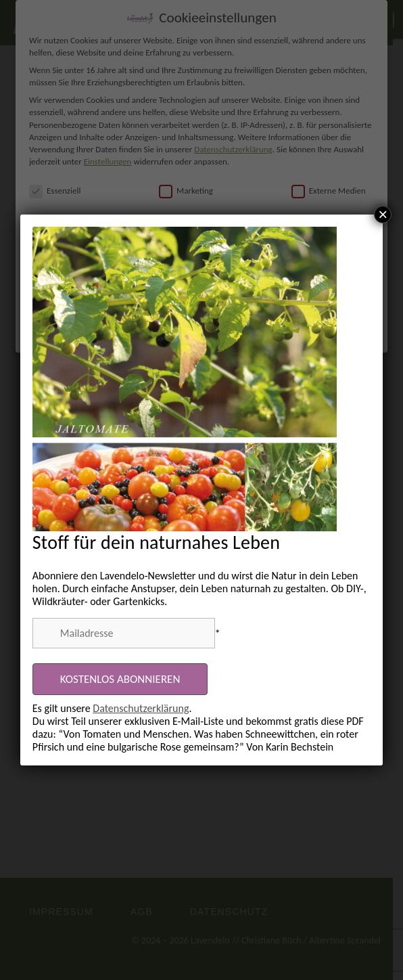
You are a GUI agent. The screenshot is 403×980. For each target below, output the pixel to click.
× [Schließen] (383, 215)
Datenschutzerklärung (141, 708)
